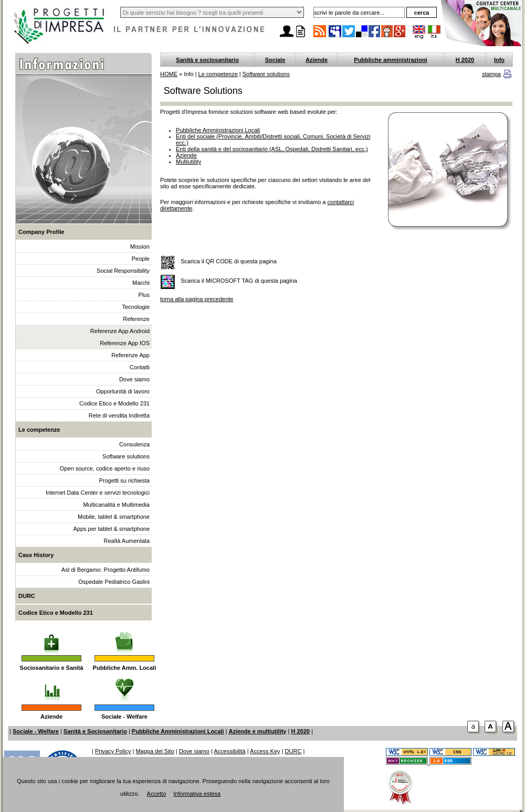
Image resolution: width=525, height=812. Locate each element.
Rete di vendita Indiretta (119, 415)
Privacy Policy (113, 751)
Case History (36, 555)
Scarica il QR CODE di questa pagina (229, 261)
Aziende (51, 717)
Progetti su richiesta (124, 480)
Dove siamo (134, 379)
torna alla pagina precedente (197, 299)
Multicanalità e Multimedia (116, 505)
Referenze (136, 319)
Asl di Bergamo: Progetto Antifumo (106, 570)
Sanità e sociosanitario (207, 60)
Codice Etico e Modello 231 (114, 403)
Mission (140, 247)
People (141, 259)
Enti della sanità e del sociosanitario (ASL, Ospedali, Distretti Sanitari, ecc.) (272, 149)
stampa (491, 74)
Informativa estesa (197, 794)
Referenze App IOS (125, 343)
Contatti (140, 367)
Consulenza (134, 444)
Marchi (141, 283)
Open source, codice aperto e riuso (105, 468)
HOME (169, 74)
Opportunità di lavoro (123, 391)
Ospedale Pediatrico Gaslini (114, 582)
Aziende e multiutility (257, 731)
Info (499, 60)
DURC (27, 596)
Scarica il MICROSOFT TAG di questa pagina (239, 281)
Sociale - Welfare (124, 717)
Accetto (157, 794)
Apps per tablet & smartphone (111, 529)
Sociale (275, 60)
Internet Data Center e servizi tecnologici (98, 493)
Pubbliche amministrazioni (390, 60)
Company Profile (41, 232)
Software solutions (126, 456)
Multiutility (188, 162)
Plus (144, 295)
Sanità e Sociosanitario (95, 731)
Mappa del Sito (155, 751)
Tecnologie (136, 307)
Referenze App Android (120, 331)
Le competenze (39, 430)
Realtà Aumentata (127, 541)
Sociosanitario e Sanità (52, 668)
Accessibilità (230, 751)
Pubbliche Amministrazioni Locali (218, 130)
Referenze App (130, 355)
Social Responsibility (123, 271)
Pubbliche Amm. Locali (125, 668)
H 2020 (465, 60)
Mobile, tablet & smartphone (114, 517)
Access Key (265, 751)
